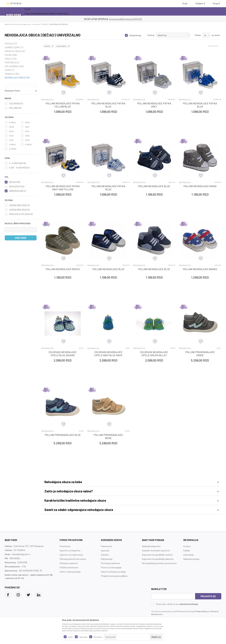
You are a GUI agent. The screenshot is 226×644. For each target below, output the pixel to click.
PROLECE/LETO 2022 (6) (21, 214)
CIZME (9, 70)
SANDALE (12, 74)
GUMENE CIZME (14, 47)
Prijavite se (208, 596)
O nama (187, 546)
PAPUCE (11, 44)
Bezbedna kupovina (151, 546)
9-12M (13, 149)
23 (27, 136)
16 (27, 122)
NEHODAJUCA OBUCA (17, 78)
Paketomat (106, 546)
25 (27, 140)
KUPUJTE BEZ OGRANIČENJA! (102, 19)
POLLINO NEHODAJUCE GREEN (63, 269)
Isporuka (105, 550)
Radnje (187, 550)
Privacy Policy (201, 611)
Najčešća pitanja (191, 559)
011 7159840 (19, 550)
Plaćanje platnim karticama (73, 559)
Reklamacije (107, 559)
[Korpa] (215, 3)
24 (11, 140)
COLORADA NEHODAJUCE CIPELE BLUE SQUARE (63, 354)
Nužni (70, 637)
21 (27, 131)
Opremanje (87, 11)
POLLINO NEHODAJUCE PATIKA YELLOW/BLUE (63, 105)
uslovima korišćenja (189, 604)
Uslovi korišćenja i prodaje (113, 572)
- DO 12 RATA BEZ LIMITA (129, 19)
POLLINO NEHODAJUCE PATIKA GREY (154, 105)
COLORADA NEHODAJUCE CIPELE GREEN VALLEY (154, 354)
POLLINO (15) (15, 108)
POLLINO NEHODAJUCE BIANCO (200, 269)
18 (11, 127)
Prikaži (198, 35)
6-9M (28, 144)
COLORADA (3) (16, 103)
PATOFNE (12, 63)
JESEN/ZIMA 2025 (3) (19, 205)
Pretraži (21, 238)
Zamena (105, 555)
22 (11, 136)
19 (27, 127)
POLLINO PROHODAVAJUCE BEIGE (108, 436)
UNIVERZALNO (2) (17, 191)
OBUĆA (45, 24)
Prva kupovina (109, 11)
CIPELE (11, 59)
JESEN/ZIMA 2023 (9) (19, 210)
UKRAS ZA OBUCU (15, 51)
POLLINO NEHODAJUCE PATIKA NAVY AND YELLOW (63, 188)
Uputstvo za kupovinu (70, 550)
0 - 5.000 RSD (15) (17, 163)
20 (11, 131)
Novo (71, 11)
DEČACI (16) (15, 182)
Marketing (98, 637)
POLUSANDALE (14, 66)
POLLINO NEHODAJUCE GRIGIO (200, 186)
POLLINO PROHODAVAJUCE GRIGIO (200, 354)
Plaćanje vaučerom (69, 563)
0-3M (12, 122)
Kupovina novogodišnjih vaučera (157, 555)
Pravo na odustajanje (111, 567)
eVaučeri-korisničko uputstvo (156, 550)
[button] (21, 98)
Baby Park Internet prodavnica (17, 24)
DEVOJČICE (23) (17, 186)
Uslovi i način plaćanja (70, 572)
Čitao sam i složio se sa (177, 604)
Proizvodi (36, 24)
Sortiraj (151, 35)
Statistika (83, 637)
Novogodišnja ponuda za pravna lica (159, 563)
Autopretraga (135, 35)
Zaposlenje (188, 555)
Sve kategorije (36, 11)
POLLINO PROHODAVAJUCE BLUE (63, 435)
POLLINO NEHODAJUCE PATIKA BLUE (108, 105)
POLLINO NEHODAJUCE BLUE (154, 186)
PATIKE (11, 55)
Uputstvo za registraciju (71, 555)
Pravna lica (65, 546)
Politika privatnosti (69, 567)
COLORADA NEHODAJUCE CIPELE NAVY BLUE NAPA (108, 354)
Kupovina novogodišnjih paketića (158, 559)
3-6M (12, 144)
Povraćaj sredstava (110, 563)
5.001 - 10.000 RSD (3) (19, 168)
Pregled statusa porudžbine (114, 576)
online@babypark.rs (21, 554)
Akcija (56, 11)
